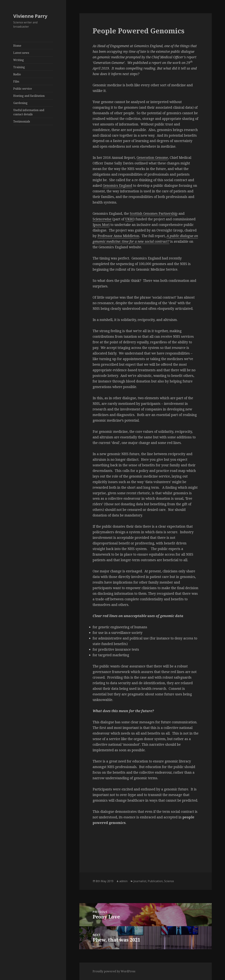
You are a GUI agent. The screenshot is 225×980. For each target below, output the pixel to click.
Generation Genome (152, 158)
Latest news (21, 53)
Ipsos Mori (101, 225)
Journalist (140, 881)
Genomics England (117, 186)
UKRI (129, 219)
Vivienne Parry (30, 16)
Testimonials (22, 121)
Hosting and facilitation (29, 96)
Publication (155, 881)
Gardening (20, 103)
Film (16, 81)
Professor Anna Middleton (118, 236)
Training (19, 67)
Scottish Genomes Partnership (154, 214)
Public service (23, 89)
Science (169, 881)
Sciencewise (102, 219)
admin (123, 881)
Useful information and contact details (29, 112)
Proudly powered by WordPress (114, 971)
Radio (17, 74)
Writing (19, 60)
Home (17, 46)
